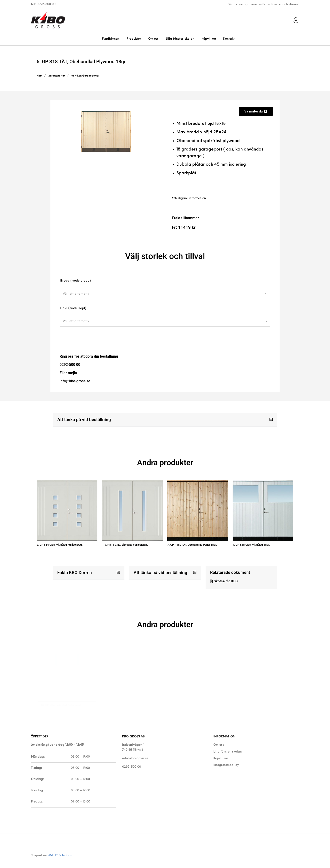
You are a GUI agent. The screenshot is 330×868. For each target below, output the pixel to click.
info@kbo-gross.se (135, 750)
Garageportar (56, 76)
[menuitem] (111, 39)
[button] (165, 420)
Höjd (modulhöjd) (73, 308)
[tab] (222, 198)
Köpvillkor (221, 750)
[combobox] (165, 294)
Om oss (219, 737)
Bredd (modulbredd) (76, 281)
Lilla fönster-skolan (228, 743)
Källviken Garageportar (85, 76)
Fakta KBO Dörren (74, 568)
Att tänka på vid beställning (82, 419)
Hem (39, 76)
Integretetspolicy (226, 757)
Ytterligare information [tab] (189, 198)
